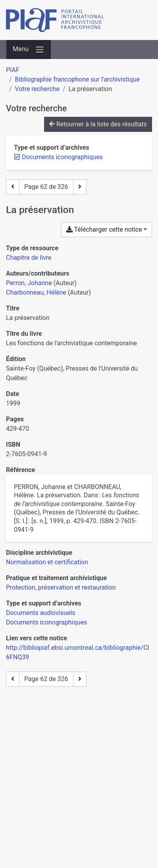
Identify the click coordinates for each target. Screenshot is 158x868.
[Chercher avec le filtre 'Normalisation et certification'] (47, 562)
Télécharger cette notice (104, 229)
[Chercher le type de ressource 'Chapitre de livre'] (29, 258)
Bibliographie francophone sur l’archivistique (77, 79)
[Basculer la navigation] (29, 49)
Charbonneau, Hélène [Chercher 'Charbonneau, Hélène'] (36, 292)
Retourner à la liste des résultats (98, 124)
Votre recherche (37, 89)
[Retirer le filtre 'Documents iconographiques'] (62, 157)
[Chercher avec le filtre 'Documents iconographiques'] (46, 622)
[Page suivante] (80, 187)
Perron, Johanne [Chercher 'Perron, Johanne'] (29, 283)
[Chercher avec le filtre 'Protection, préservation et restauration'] (61, 587)
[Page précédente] (13, 187)
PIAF (13, 70)
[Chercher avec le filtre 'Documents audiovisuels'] (40, 613)
